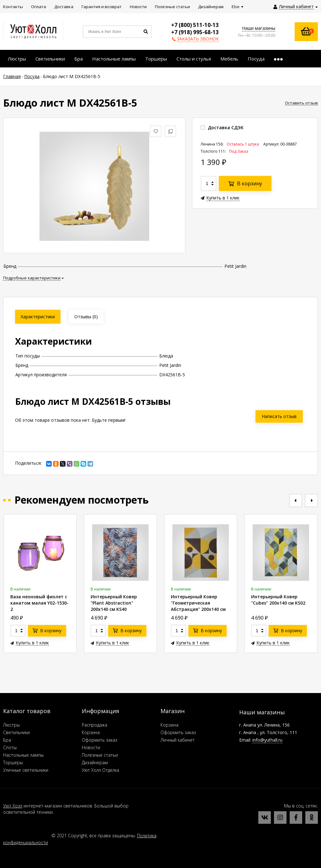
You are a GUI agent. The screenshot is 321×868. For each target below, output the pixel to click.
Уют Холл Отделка (100, 770)
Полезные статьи (100, 755)
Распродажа (95, 725)
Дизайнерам (95, 762)
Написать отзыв (279, 416)
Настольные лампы (23, 755)
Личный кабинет (178, 740)
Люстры (11, 725)
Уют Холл (13, 806)
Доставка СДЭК (222, 127)
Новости (91, 747)
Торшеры (13, 762)
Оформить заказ (100, 740)
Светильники (16, 732)
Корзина (91, 732)
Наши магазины (259, 28)
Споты (10, 747)
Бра (7, 740)
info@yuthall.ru (267, 740)
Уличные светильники (26, 770)
